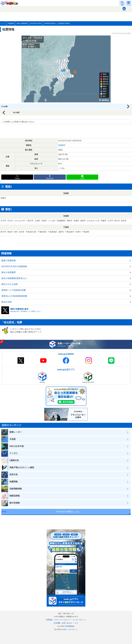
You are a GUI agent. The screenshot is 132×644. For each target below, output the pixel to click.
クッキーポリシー (79, 620)
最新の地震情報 (9, 261)
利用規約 (49, 620)
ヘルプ (76, 623)
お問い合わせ (67, 623)
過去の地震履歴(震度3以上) (14, 278)
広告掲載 (57, 623)
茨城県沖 (62, 145)
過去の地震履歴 (9, 272)
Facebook (50, 178)
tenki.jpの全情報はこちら (68, 512)
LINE (82, 178)
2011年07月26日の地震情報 (14, 266)
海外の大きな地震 (10, 284)
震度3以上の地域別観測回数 (14, 296)
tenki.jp (10, 3)
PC (73, 613)
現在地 (124, 11)
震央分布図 (6, 302)
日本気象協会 (69, 626)
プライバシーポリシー (63, 620)
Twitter (17, 178)
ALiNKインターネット (69, 629)
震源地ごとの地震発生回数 (14, 290)
